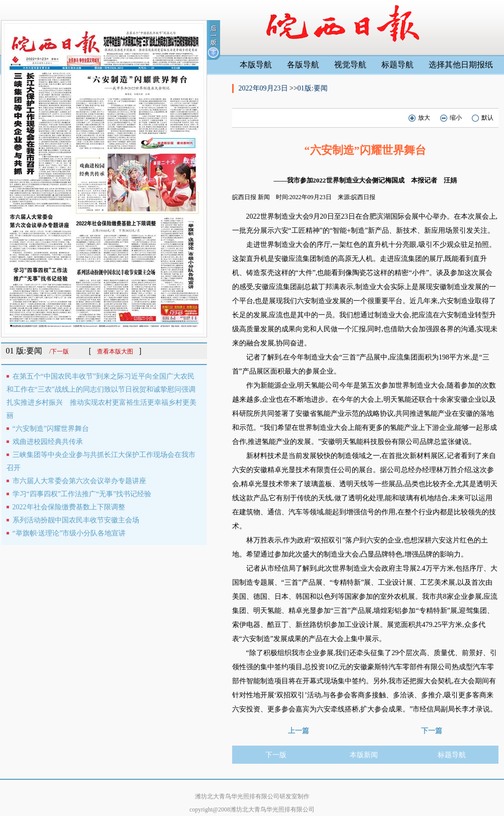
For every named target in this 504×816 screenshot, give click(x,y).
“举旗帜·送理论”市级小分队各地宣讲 (69, 533)
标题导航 (397, 65)
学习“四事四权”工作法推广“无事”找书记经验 (82, 494)
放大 (419, 118)
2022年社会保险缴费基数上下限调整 (69, 507)
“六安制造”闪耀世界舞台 (51, 429)
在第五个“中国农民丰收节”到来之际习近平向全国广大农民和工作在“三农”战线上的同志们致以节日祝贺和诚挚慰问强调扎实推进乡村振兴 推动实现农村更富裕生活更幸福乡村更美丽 (102, 396)
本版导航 (256, 65)
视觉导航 (350, 65)
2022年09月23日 (264, 88)
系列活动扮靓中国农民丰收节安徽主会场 (76, 520)
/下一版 (59, 351)
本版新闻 (364, 755)
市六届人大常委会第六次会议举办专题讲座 (79, 481)
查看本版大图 (115, 351)
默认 (483, 118)
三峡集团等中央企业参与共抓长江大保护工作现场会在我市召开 (101, 461)
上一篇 (298, 731)
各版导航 (303, 65)
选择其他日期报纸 (461, 65)
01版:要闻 (313, 88)
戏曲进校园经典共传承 (48, 442)
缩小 (451, 118)
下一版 (276, 755)
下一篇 (432, 731)
